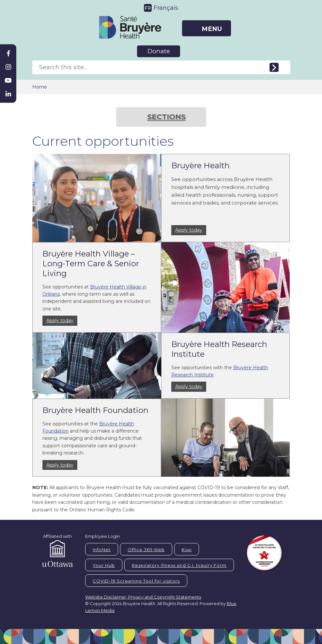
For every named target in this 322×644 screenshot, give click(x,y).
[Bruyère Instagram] (8, 67)
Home (40, 87)
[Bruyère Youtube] (8, 80)
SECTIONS (166, 117)
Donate (159, 51)
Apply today (189, 230)
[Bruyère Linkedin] (8, 94)
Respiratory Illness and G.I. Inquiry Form (179, 565)
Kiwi (187, 550)
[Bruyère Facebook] (8, 54)
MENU (212, 29)
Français (166, 8)
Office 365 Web (146, 550)
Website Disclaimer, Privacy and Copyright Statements (143, 597)
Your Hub (104, 565)
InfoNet (102, 550)
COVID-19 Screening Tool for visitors (136, 581)
